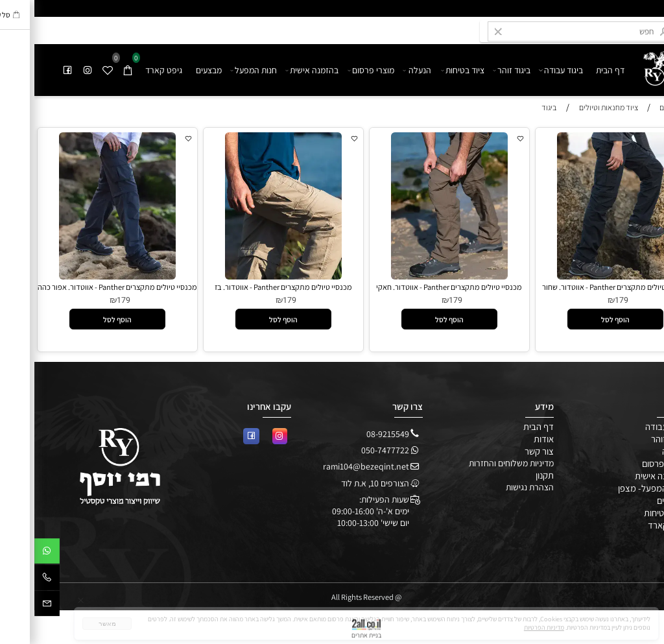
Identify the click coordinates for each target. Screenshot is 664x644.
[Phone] (13, 580)
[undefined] (619, 65)
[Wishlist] (74, 70)
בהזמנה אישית (279, 70)
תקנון (510, 475)
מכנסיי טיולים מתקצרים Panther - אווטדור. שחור (581, 287)
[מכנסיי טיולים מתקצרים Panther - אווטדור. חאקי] (415, 276)
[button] (581, 319)
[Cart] (94, 70)
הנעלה (383, 70)
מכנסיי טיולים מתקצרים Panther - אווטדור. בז (249, 287)
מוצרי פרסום (337, 70)
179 (587, 300)
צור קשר (505, 451)
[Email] (13, 606)
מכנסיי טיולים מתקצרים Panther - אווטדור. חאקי (415, 287)
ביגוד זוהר (478, 70)
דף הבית (576, 70)
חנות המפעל (219, 70)
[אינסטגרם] (54, 70)
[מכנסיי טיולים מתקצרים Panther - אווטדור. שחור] (581, 276)
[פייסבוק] (34, 70)
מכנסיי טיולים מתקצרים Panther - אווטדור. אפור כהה (83, 287)
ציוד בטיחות (429, 70)
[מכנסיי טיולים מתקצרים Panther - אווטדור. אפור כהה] (83, 276)
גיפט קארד (129, 70)
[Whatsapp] (13, 553)
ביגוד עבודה (527, 70)
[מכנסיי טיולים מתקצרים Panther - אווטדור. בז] (249, 276)
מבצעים (174, 70)
